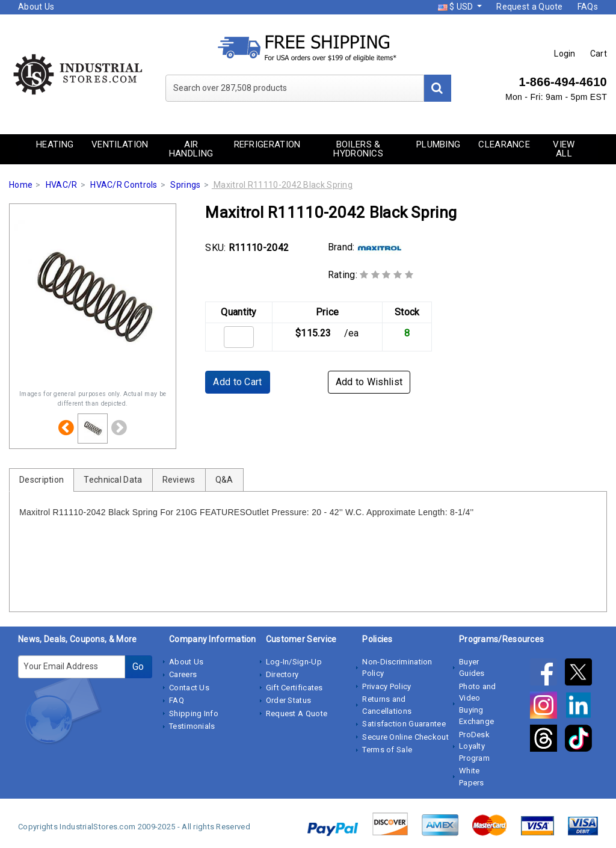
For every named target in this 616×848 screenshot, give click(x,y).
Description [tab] (42, 480)
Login (565, 54)
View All (564, 149)
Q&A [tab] (224, 480)
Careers (183, 674)
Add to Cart (237, 382)
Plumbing (438, 144)
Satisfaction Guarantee (404, 724)
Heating (55, 144)
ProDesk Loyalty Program (474, 746)
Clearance (504, 144)
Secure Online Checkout (405, 737)
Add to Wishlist (369, 382)
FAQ (177, 700)
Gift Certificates (294, 688)
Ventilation (120, 144)
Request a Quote (530, 7)
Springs (185, 185)
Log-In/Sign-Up (294, 662)
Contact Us (189, 688)
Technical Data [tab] (113, 480)
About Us (36, 7)
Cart (599, 54)
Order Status (289, 700)
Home (21, 185)
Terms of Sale (387, 750)
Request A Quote (297, 713)
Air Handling (191, 149)
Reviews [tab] (179, 480)
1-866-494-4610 (563, 82)
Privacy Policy (387, 686)
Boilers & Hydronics (358, 149)
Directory (282, 674)
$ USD (457, 7)
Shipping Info (194, 713)
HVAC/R (62, 185)
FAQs (588, 7)
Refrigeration (267, 144)
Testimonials (192, 726)
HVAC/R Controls (124, 185)
